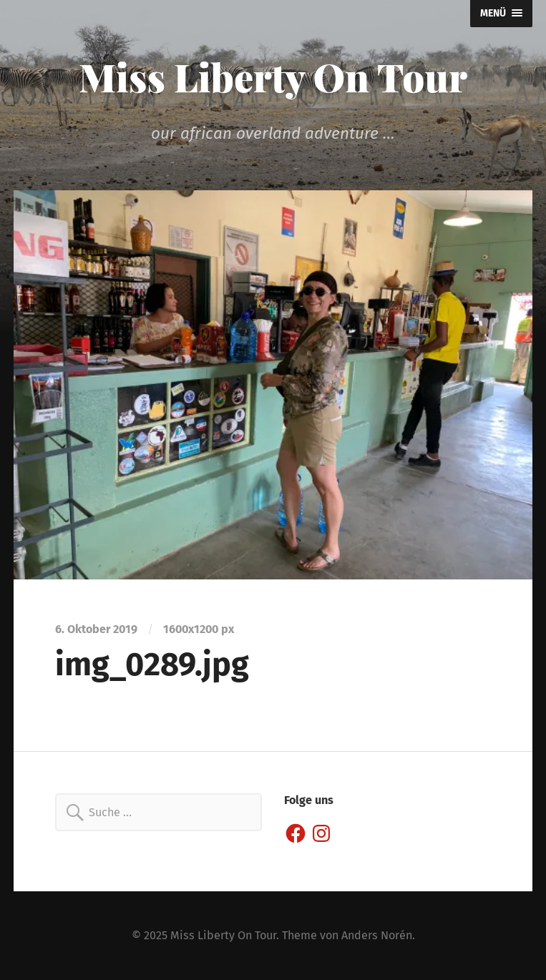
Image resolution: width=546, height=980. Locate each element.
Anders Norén (377, 935)
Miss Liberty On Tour (273, 77)
